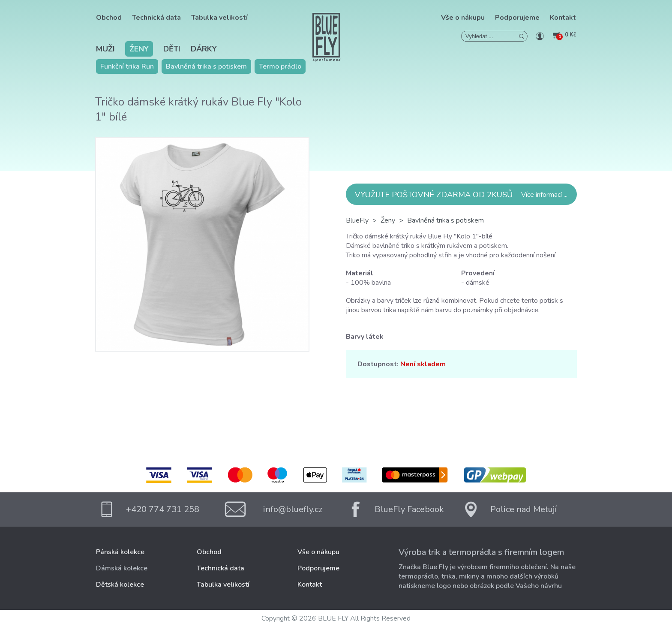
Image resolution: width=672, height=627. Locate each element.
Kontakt (563, 18)
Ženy (139, 49)
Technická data (156, 18)
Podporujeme (517, 18)
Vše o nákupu (463, 18)
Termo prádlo (280, 66)
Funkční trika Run (127, 66)
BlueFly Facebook (409, 509)
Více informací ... (544, 195)
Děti (172, 49)
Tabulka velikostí (219, 18)
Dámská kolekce (122, 568)
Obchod (109, 18)
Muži (105, 49)
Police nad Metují (523, 509)
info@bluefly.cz (293, 509)
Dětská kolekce (120, 585)
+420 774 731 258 (163, 509)
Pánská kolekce (120, 552)
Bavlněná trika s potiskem (206, 66)
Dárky (204, 49)
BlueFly (357, 220)
